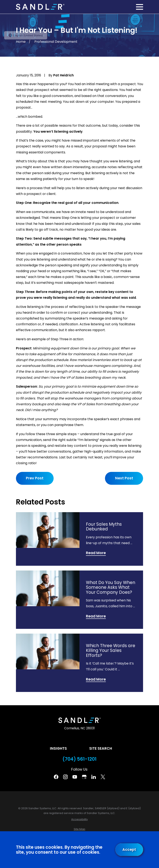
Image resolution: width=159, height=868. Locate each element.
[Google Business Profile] (84, 777)
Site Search (101, 748)
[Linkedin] (94, 777)
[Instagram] (65, 777)
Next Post (124, 478)
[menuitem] (79, 819)
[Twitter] (103, 777)
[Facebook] (56, 777)
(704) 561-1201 (79, 759)
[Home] (40, 7)
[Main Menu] (140, 7)
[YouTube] (75, 777)
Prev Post (35, 478)
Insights (58, 748)
